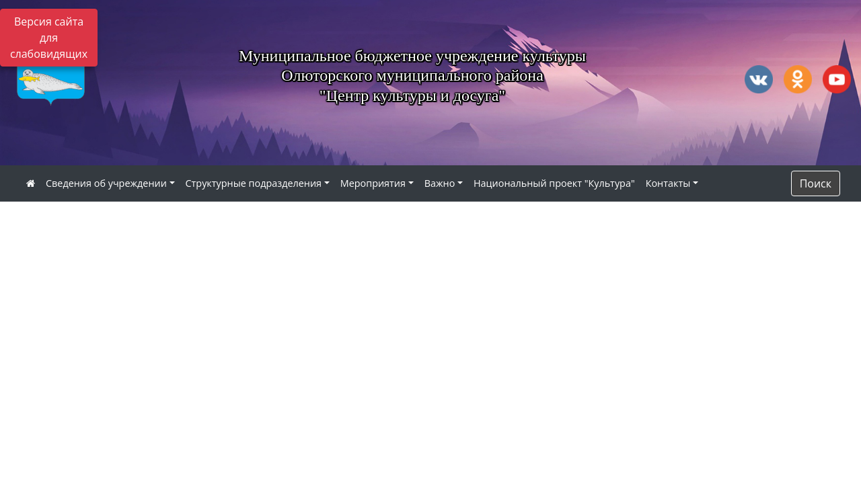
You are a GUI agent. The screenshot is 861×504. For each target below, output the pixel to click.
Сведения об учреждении (106, 183)
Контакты (668, 183)
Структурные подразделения (254, 183)
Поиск (816, 183)
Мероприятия (373, 183)
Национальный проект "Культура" (554, 183)
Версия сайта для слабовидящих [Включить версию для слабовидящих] (49, 38)
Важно (440, 183)
